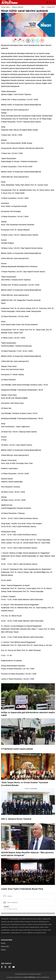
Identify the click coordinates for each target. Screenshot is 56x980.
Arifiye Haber (5, 7)
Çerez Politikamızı (30, 977)
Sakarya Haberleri (18, 7)
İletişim (3, 950)
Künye (3, 943)
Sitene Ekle (5, 947)
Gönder (6, 907)
